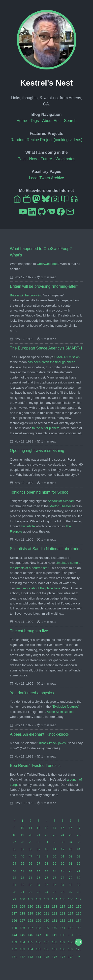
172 (22, 957)
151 (71, 935)
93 (38, 892)
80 (79, 878)
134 (78, 921)
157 (46, 942)
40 (46, 849)
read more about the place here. (38, 588)
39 (38, 849)
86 (55, 885)
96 (62, 892)
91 (22, 892)
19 (22, 835)
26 (79, 835)
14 (55, 828)
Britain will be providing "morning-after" (44, 286)
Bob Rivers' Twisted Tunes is (35, 766)
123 (63, 913)
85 (46, 885)
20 (31, 835)
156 (38, 942)
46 (22, 856)
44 (79, 849)
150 (63, 935)
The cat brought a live (29, 631)
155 (30, 942)
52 (70, 856)
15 (62, 828)
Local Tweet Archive (46, 178)
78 (62, 878)
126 (14, 921)
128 (30, 921)
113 (54, 906)
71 (79, 871)
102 (38, 899)
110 (30, 906)
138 (38, 928)
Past (22, 159)
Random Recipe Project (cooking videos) (47, 140)
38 (31, 849)
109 (22, 906)
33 (62, 842)
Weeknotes (65, 159)
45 (14, 856)
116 (78, 906)
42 (62, 849)
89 (79, 885)
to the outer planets (46, 428)
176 (54, 957)
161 (78, 942)
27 (14, 842)
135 (14, 928)
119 (30, 913)
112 (46, 906)
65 (31, 871)
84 (38, 885)
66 (38, 871)
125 (78, 913)
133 (71, 921)
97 (70, 892)
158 (54, 942)
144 (14, 935)
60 (62, 864)
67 (46, 871)
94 (46, 892)
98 (79, 892)
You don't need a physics (32, 693)
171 (14, 957)
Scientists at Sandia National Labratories (46, 549)
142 (71, 928)
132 (63, 921)
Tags (35, 121)
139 (46, 928)
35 (79, 842)
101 (30, 899)
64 (22, 871)
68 (55, 871)
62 (79, 864)
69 (62, 871)
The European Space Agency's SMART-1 (46, 348)
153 (14, 942)
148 (46, 935)
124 (71, 913)
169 (71, 949)
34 (70, 842)
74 (31, 878)
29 (31, 842)
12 (38, 828)
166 (46, 949)
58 (46, 864)
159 (63, 942)
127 (22, 921)
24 (62, 835)
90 (14, 892)
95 (55, 892)
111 (38, 906)
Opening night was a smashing (37, 451)
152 (78, 935)
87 (62, 885)
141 (63, 928)
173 (30, 957)
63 (14, 871)
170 (78, 949)
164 (30, 949)
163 (22, 949)
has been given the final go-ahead (51, 362)
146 (30, 935)
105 (63, 899)
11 (31, 828)
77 (55, 878)
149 (54, 935)
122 (54, 913)
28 (22, 842)
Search (70, 121)
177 (63, 957)
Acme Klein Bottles (60, 712)
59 (55, 864)
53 (79, 856)
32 (55, 842)
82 (22, 885)
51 (62, 856)
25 (70, 835)
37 (22, 849)
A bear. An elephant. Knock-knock (40, 734)
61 (70, 864)
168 (63, 949)
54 (14, 864)
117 (14, 913)
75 (38, 878)
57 (38, 864)
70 (70, 871)
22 (46, 835)
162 (14, 949)
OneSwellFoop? (48, 264)
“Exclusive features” (65, 707)
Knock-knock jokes (52, 743)
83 (31, 885)
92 (31, 892)
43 (70, 849)
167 (54, 949)
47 (31, 856)
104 (54, 899)
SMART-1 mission (67, 357)
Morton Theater (60, 506)
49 (46, 856)
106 (71, 899)
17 (79, 828)
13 (46, 828)
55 (22, 864)
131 (54, 921)
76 (46, 878)
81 (14, 885)
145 (22, 935)
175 (46, 957)
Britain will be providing (26, 295)
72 (14, 878)
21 (38, 835)
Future (46, 159)
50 (55, 856)
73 (22, 878)
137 (30, 928)
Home (22, 121)
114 (63, 906)
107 (78, 899)
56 (31, 864)
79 (70, 878)
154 (22, 942)
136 (22, 928)
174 (38, 957)
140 (54, 928)
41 (55, 849)
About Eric (51, 121)
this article (28, 526)
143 (78, 928)
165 (38, 949)
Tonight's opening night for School (40, 492)
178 (71, 957)
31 (46, 842)
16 (70, 828)
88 (70, 885)
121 (46, 913)
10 (22, 828)
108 (14, 906)
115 (71, 906)
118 (22, 913)
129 (38, 921)
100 (22, 899)
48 (38, 856)
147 (38, 935)
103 (46, 899)
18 (14, 835)
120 (38, 913)
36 (14, 849)
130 (46, 921)
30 (38, 842)
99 (14, 899)
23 (55, 835)
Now (33, 159)
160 (71, 942)
